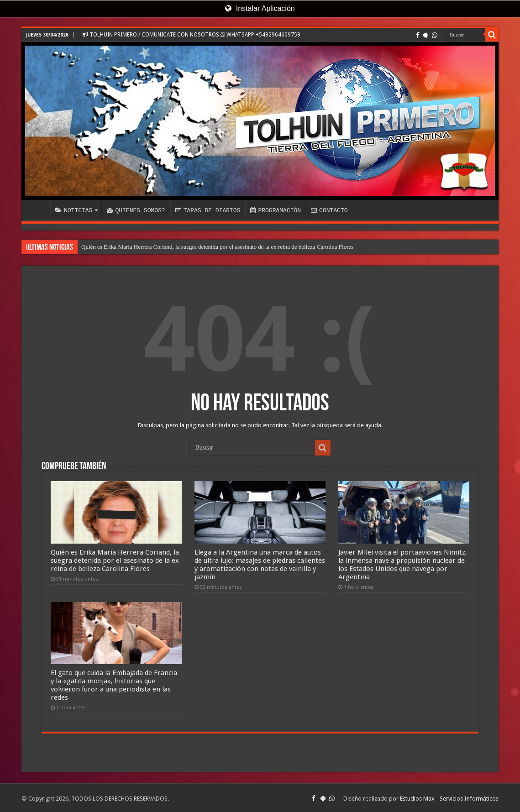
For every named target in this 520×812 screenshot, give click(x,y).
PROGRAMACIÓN (276, 210)
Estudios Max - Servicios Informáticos (449, 797)
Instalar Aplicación (260, 8)
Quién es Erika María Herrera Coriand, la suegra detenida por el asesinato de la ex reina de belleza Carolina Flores (217, 247)
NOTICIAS (74, 210)
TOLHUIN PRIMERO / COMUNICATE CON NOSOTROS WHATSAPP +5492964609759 (192, 35)
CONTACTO (329, 210)
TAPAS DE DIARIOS (208, 210)
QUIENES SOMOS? (136, 210)
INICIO (38, 210)
